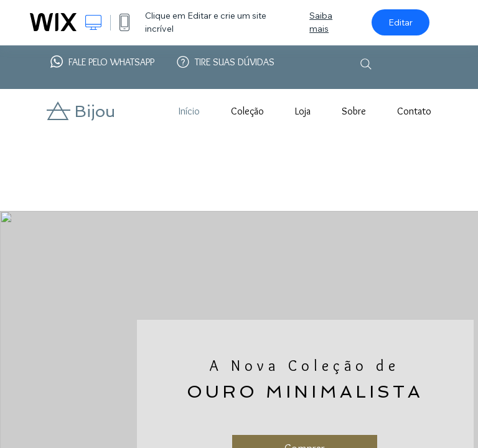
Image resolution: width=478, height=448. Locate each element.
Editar (401, 22)
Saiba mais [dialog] (321, 22)
